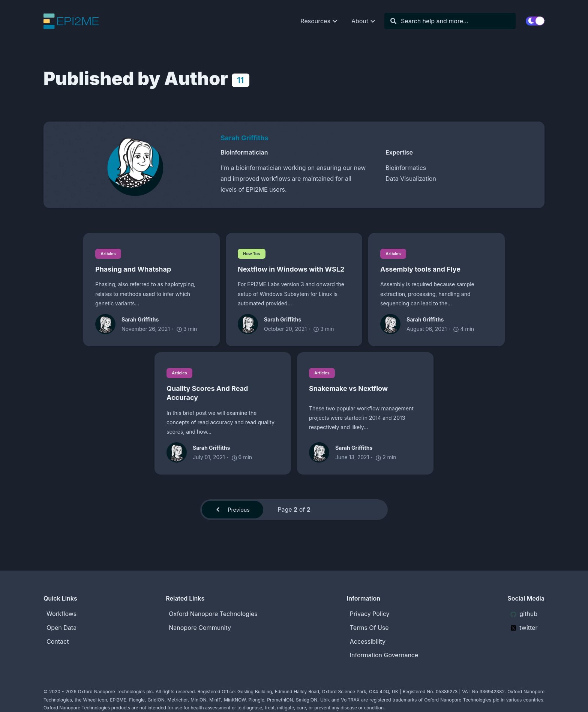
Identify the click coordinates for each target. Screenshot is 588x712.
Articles (110, 253)
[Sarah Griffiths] (135, 162)
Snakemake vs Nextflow (348, 390)
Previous (232, 511)
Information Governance (384, 655)
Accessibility (368, 641)
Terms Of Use (369, 628)
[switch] (535, 21)
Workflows (61, 614)
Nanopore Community (200, 628)
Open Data (61, 628)
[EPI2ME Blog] (77, 21)
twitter (524, 628)
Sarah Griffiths (244, 138)
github (524, 614)
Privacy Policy (370, 614)
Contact (58, 641)
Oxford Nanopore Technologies (213, 614)
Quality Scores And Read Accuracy (207, 394)
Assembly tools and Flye (420, 270)
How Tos (253, 253)
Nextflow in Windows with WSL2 (291, 270)
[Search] (454, 21)
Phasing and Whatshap (133, 270)
